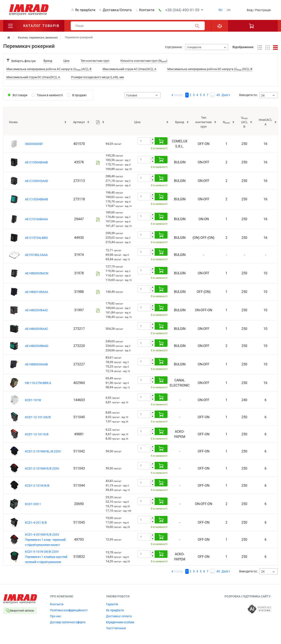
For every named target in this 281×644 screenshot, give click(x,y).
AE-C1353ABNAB (37, 199)
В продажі (79, 95)
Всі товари (20, 95)
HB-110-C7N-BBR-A (38, 383)
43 (218, 95)
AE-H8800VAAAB (36, 364)
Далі (225, 95)
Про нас (56, 616)
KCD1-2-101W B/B (37, 486)
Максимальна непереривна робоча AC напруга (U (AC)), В (49, 69)
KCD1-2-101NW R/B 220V (42, 468)
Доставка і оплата (119, 616)
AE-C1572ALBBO (36, 238)
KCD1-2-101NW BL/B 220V (43, 451)
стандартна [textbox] (194, 47)
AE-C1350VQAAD (37, 181)
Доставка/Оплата (117, 10)
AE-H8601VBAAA (37, 292)
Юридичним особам (120, 622)
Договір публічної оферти (68, 622)
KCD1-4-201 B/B (36, 523)
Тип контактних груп (95, 61)
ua (229, 10)
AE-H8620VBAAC (37, 310)
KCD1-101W (33, 400)
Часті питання (116, 628)
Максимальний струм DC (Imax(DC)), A (33, 77)
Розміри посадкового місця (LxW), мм (97, 77)
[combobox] (207, 47)
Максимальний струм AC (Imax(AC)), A (129, 69)
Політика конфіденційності (69, 610)
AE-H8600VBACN (37, 273)
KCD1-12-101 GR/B (38, 417)
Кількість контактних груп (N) (144, 61)
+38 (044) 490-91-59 (183, 10)
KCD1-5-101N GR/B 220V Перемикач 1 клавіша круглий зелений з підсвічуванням (46, 557)
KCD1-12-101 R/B (37, 434)
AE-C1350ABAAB (36, 162)
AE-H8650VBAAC (37, 329)
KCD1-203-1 (33, 504)
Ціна (66, 61)
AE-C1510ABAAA (36, 219)
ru (221, 10)
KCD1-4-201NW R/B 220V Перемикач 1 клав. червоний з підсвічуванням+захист (45, 540)
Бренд (48, 61)
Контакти (147, 10)
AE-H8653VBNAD (37, 346)
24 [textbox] (263, 95)
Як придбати (85, 10)
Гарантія (112, 604)
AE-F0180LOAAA (36, 255)
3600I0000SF (34, 144)
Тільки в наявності (50, 95)
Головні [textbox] (132, 95)
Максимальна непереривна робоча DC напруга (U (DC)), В (210, 69)
